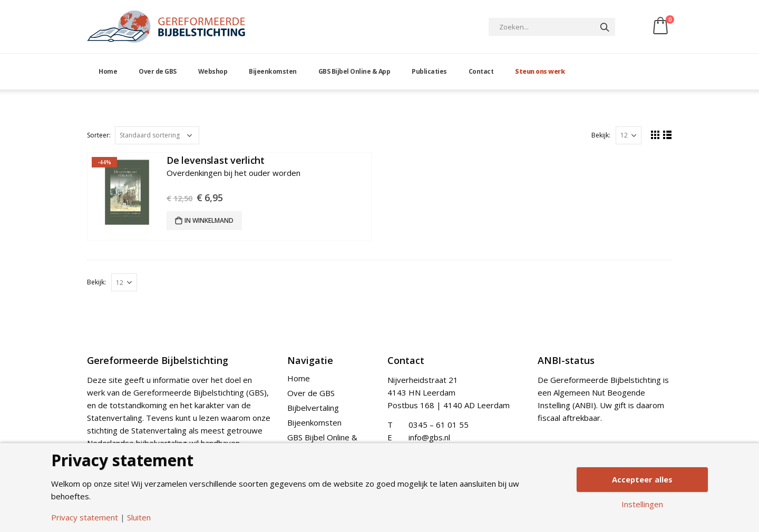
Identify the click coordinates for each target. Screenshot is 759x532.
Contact (481, 71)
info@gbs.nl (429, 437)
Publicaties (429, 71)
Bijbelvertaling (313, 408)
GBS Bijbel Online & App (354, 71)
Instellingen (642, 505)
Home (108, 71)
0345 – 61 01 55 (439, 425)
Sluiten (139, 518)
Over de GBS (158, 71)
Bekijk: (601, 135)
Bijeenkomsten (273, 71)
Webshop (213, 71)
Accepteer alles (642, 479)
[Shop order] (157, 135)
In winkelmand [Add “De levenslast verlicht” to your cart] (209, 220)
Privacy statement (85, 518)
